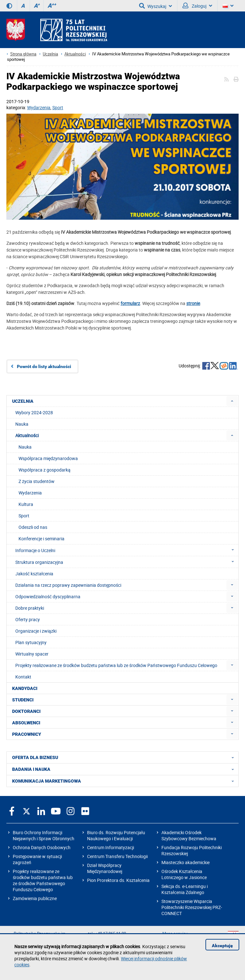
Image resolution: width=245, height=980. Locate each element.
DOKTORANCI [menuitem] (26, 711)
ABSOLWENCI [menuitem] (26, 723)
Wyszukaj (156, 6)
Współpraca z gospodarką (45, 470)
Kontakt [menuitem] (23, 677)
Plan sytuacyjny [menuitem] (31, 642)
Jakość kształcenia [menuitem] (34, 574)
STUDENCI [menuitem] (23, 700)
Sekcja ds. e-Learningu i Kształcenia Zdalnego (185, 889)
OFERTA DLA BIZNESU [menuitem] (125, 757)
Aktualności (75, 54)
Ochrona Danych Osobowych (42, 847)
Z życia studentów (37, 481)
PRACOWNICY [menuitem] (27, 734)
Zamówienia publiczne (35, 898)
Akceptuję (222, 946)
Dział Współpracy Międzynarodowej (105, 868)
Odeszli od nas (33, 527)
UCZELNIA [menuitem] (23, 401)
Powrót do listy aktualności (44, 366)
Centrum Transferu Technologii (117, 856)
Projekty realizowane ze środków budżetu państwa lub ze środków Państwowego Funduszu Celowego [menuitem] (116, 665)
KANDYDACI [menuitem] (25, 688)
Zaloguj (197, 6)
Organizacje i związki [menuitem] (36, 631)
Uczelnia (50, 54)
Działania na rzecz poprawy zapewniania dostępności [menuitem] (68, 585)
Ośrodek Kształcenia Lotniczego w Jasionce (184, 874)
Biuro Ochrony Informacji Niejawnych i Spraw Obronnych (44, 835)
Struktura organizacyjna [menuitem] (126, 562)
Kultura (26, 504)
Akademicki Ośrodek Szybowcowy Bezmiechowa (189, 835)
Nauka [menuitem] (22, 424)
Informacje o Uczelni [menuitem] (126, 550)
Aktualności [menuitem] (27, 435)
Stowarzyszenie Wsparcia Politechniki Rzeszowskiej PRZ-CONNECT (192, 907)
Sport (58, 107)
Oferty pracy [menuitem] (28, 619)
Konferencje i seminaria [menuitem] (41, 539)
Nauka (25, 447)
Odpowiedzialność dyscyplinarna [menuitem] (48, 597)
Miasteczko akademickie (186, 862)
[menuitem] (232, 401)
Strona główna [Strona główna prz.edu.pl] (23, 54)
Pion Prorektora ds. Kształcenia (118, 880)
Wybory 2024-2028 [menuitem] (34, 412)
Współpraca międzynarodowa (48, 458)
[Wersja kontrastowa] (9, 6)
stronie (193, 303)
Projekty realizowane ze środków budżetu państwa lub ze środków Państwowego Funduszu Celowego (43, 880)
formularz (130, 303)
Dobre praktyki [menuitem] (30, 608)
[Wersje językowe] (228, 6)
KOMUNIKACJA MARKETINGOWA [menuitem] (125, 781)
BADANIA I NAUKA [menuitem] (125, 769)
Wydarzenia (39, 107)
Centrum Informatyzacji (111, 847)
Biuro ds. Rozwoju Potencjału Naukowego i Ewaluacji (116, 835)
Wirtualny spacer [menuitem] (32, 654)
